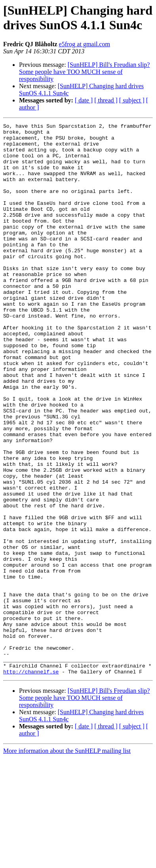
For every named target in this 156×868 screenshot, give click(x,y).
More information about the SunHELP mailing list (67, 861)
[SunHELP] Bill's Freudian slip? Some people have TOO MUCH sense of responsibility (84, 72)
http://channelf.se (31, 782)
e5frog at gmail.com (85, 44)
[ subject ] (132, 100)
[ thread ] (106, 100)
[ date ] (84, 100)
